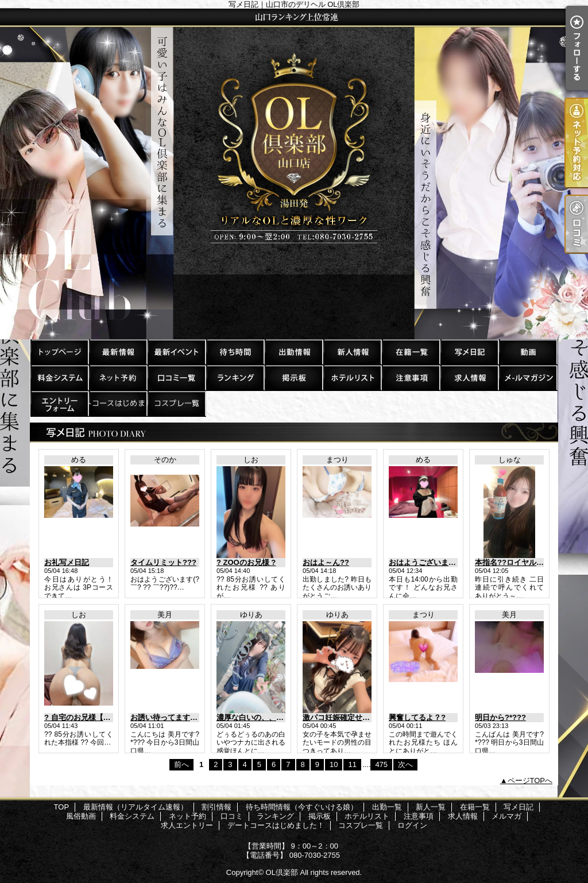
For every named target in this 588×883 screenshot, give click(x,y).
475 (381, 764)
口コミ (176, 377)
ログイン (412, 825)
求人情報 (469, 377)
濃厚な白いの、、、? (252, 717)
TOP (59, 352)
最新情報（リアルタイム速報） (118, 352)
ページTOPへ (530, 781)
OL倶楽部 (282, 872)
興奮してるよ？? (417, 717)
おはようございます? (425, 562)
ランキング (235, 377)
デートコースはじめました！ (118, 403)
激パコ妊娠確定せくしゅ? (346, 717)
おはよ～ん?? (326, 562)
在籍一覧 (411, 352)
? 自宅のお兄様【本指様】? (91, 717)
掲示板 (293, 377)
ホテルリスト (352, 377)
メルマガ (528, 377)
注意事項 (411, 377)
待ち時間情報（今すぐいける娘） (235, 352)
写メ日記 (469, 352)
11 (352, 764)
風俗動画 (528, 352)
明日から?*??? (500, 717)
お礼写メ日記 (67, 562)
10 (334, 764)
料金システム (59, 377)
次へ (405, 764)
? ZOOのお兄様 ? (246, 562)
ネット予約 (118, 377)
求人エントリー (59, 403)
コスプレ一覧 (176, 403)
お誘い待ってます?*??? (171, 717)
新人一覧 (352, 352)
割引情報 (176, 352)
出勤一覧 (293, 352)
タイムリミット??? (163, 562)
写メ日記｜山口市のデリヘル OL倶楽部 (294, 174)
